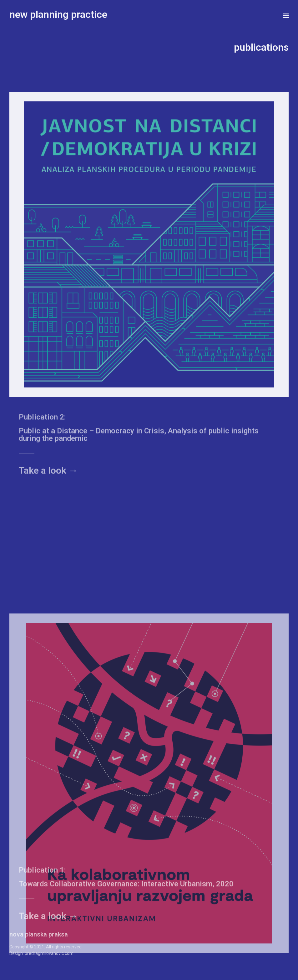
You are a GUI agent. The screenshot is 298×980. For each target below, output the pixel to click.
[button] (286, 15)
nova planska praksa (39, 934)
